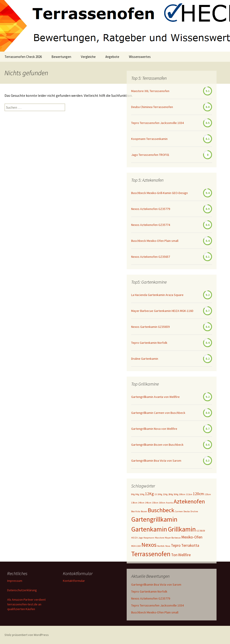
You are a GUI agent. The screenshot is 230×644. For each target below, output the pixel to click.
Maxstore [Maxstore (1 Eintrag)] (160, 538)
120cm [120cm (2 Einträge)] (198, 494)
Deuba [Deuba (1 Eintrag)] (187, 511)
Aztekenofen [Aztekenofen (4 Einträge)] (189, 501)
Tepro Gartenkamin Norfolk (149, 343)
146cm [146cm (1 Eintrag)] (148, 503)
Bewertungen (61, 57)
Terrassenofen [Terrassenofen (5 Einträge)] (151, 554)
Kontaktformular (74, 581)
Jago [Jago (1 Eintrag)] (141, 538)
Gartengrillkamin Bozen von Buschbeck (157, 445)
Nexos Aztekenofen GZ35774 (151, 225)
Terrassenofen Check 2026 (23, 57)
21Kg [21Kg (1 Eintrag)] (165, 494)
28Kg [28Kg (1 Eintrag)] (171, 494)
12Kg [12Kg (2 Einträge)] (149, 494)
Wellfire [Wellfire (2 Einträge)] (184, 555)
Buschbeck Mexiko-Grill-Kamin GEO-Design (159, 193)
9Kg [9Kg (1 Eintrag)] (137, 494)
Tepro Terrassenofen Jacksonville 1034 (157, 123)
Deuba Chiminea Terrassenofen (152, 107)
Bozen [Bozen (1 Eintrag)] (144, 511)
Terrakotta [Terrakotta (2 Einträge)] (190, 545)
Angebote (112, 57)
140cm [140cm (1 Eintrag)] (141, 503)
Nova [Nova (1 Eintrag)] (168, 546)
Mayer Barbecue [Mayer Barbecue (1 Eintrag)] (173, 538)
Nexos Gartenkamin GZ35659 (150, 327)
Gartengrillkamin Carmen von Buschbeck (158, 413)
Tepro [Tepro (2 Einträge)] (176, 545)
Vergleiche (88, 57)
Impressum (15, 581)
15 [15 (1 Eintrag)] (156, 494)
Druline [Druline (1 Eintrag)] (194, 511)
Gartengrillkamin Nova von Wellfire (154, 429)
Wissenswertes (140, 57)
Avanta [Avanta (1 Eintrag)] (169, 503)
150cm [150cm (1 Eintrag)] (155, 503)
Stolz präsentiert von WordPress (27, 635)
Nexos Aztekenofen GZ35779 (151, 209)
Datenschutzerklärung (22, 590)
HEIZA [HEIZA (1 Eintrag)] (134, 538)
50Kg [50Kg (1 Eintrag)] (176, 494)
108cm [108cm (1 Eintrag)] (182, 494)
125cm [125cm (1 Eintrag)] (208, 494)
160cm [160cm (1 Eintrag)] (162, 503)
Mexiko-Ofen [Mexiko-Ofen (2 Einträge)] (192, 537)
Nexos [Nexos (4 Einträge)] (149, 545)
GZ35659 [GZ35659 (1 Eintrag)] (201, 531)
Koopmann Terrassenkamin (149, 139)
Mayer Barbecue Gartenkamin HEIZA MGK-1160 (162, 311)
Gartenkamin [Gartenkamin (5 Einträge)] (149, 529)
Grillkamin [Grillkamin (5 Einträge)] (182, 529)
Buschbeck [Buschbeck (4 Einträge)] (161, 510)
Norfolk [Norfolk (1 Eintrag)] (161, 546)
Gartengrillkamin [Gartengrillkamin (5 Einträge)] (154, 519)
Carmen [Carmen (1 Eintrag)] (179, 511)
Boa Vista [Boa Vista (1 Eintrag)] (136, 511)
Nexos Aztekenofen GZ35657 (151, 257)
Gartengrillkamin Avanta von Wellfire (155, 397)
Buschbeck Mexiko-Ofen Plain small (155, 241)
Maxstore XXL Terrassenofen (150, 91)
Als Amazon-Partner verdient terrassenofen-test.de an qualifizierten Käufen (26, 604)
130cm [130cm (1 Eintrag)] (134, 503)
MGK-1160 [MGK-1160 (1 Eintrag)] (136, 546)
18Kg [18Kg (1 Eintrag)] (160, 494)
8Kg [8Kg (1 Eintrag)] (133, 494)
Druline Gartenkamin (145, 359)
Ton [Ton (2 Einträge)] (174, 555)
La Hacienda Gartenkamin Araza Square (157, 295)
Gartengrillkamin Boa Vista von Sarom (156, 461)
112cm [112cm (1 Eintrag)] (189, 494)
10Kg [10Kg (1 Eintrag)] (142, 494)
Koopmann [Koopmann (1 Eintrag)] (149, 538)
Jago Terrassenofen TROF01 (150, 155)
